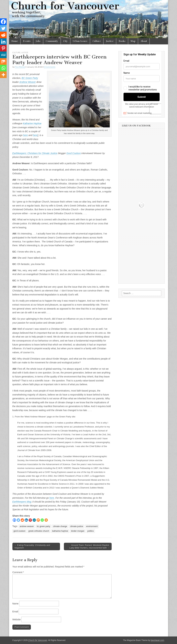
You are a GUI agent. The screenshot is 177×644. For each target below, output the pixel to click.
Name (15, 604)
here (25, 135)
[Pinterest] (30, 520)
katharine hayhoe (60, 531)
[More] (46, 520)
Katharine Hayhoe (32, 123)
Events (27, 41)
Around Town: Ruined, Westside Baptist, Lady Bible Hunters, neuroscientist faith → (89, 546)
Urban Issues (80, 41)
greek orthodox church (39, 531)
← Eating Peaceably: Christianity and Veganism (32, 546)
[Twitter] (18, 520)
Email (15, 612)
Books (122, 41)
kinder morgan (78, 531)
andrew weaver (27, 526)
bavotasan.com (158, 640)
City (65, 41)
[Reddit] (22, 520)
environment (92, 526)
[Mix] (38, 520)
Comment (18, 572)
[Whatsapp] (42, 520)
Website (17, 619)
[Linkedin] (26, 520)
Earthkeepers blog (22, 502)
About (144, 41)
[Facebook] (14, 520)
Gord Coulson (74, 153)
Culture (97, 41)
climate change (60, 526)
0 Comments (50, 67)
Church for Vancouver (38, 640)
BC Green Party (30, 78)
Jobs (38, 41)
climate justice (77, 526)
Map (133, 41)
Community (52, 41)
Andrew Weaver (28, 82)
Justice (110, 41)
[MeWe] (34, 520)
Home (15, 41)
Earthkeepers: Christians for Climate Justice (35, 153)
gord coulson (20, 531)
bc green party (43, 526)
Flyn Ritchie (20, 67)
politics (91, 531)
